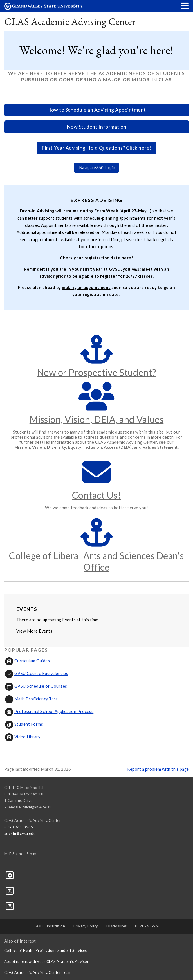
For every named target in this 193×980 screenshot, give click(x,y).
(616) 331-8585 (19, 827)
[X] (10, 891)
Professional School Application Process (49, 711)
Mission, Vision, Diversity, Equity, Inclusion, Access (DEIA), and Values (85, 447)
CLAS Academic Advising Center (70, 22)
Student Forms (24, 724)
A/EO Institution (51, 926)
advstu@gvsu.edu (20, 833)
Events (27, 609)
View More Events (34, 631)
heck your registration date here (97, 258)
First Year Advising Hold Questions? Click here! (96, 148)
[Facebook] (10, 875)
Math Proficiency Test (31, 699)
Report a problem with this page (158, 769)
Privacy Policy (86, 926)
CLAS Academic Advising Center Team (38, 972)
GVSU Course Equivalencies (36, 673)
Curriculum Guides (27, 661)
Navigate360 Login (96, 168)
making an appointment (86, 287)
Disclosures (117, 926)
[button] (185, 6)
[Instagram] (10, 906)
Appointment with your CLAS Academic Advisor (47, 961)
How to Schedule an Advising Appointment (96, 110)
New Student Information (97, 127)
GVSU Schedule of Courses (36, 686)
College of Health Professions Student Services (46, 950)
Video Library (22, 737)
